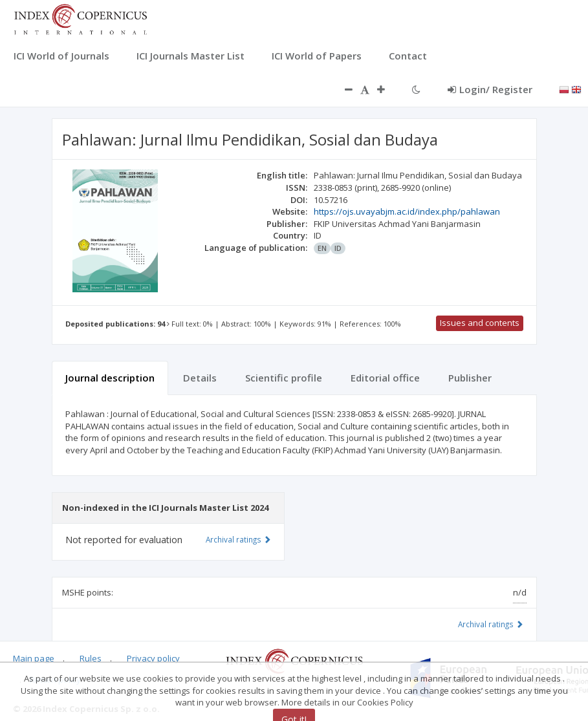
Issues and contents (480, 323)
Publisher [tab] (470, 378)
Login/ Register (490, 89)
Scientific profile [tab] (284, 378)
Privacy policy (153, 658)
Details (200, 378)
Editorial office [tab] (385, 378)
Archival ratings (491, 624)
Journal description (110, 378)
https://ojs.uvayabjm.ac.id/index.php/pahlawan (407, 211)
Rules (91, 658)
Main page (34, 658)
